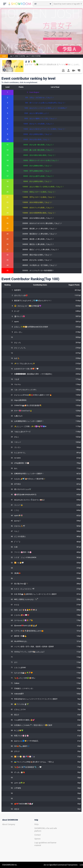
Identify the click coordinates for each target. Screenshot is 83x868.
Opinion (37, 839)
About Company (9, 824)
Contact (38, 835)
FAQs (36, 824)
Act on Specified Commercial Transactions (61, 865)
